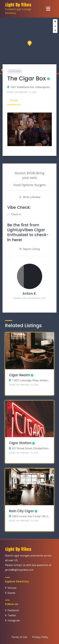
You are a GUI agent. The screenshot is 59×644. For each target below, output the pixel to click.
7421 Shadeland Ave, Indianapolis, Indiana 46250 (31, 87)
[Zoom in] (55, 21)
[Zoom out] (55, 26)
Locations (15, 71)
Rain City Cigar (21, 511)
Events (11, 593)
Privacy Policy (40, 637)
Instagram (14, 620)
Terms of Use (19, 637)
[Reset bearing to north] (55, 31)
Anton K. (29, 294)
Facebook (13, 610)
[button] (30, 44)
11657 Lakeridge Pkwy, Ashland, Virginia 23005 (31, 380)
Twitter (12, 615)
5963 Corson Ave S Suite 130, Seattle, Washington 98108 (31, 516)
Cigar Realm (20, 375)
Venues (12, 588)
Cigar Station (20, 443)
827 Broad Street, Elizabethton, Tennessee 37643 (31, 448)
